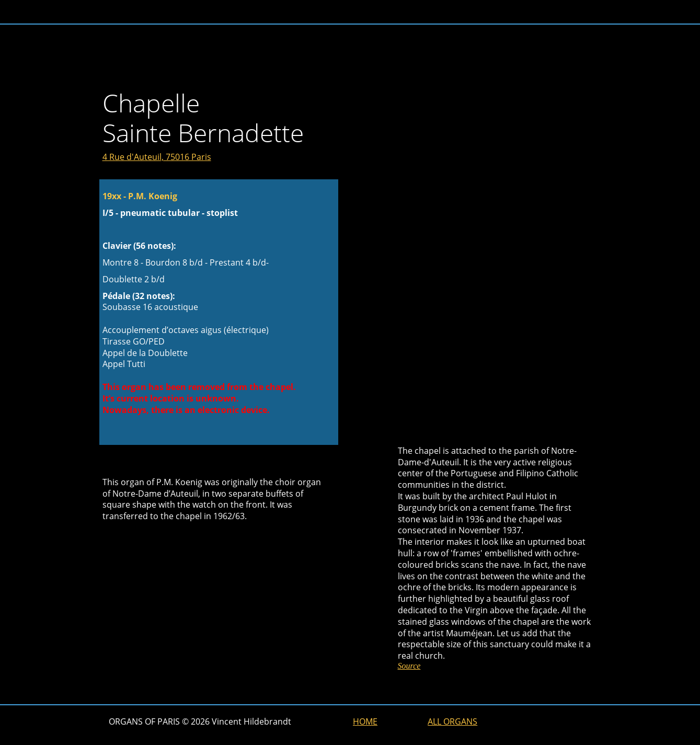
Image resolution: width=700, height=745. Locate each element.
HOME (365, 721)
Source (409, 666)
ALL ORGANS (452, 721)
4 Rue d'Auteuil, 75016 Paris (157, 157)
